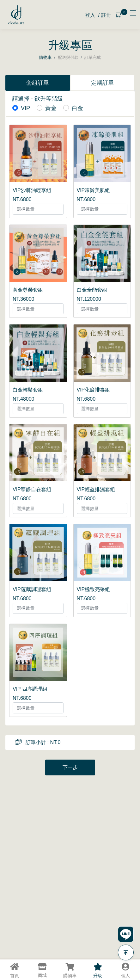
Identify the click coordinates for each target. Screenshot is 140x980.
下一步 (70, 767)
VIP (25, 108)
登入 (90, 15)
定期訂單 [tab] (102, 83)
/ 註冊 (105, 15)
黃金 (51, 108)
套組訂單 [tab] (38, 83)
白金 (77, 108)
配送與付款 (68, 57)
